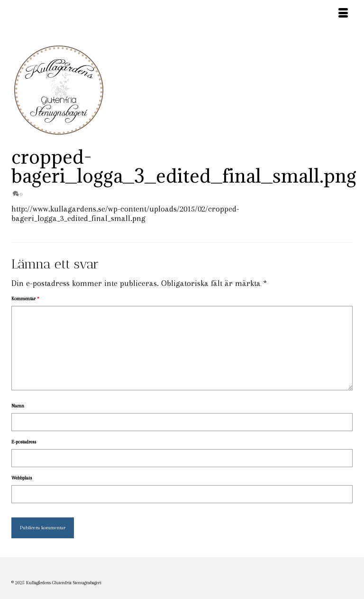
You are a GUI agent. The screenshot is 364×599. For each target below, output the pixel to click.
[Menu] (343, 14)
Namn (18, 406)
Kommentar (25, 299)
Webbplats (22, 478)
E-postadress (24, 442)
